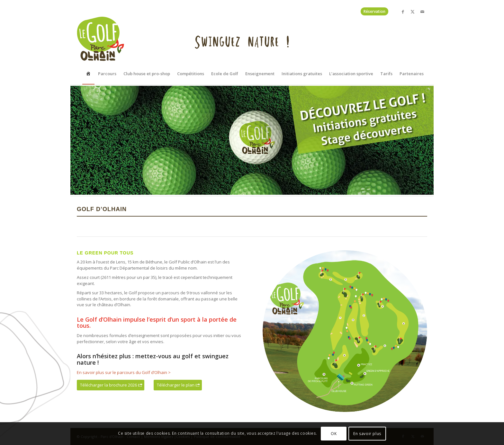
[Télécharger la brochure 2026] (111, 385)
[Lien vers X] (413, 12)
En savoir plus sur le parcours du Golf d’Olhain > (124, 372)
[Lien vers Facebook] (403, 12)
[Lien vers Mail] (422, 12)
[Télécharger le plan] (178, 385)
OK (334, 434)
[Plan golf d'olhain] (345, 331)
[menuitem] (88, 50)
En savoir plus (367, 434)
